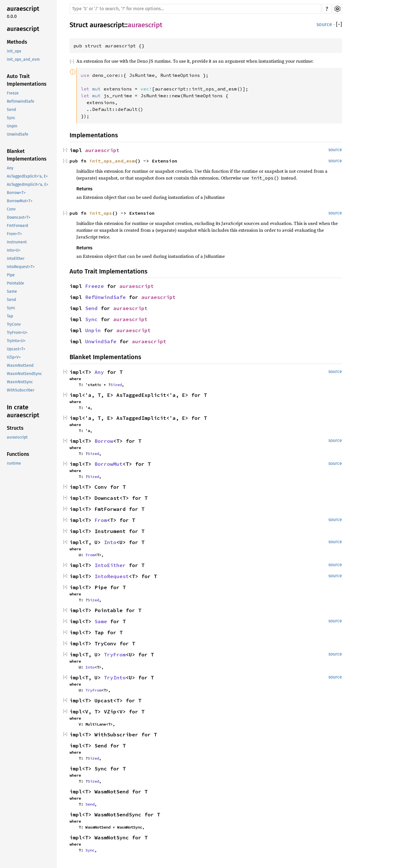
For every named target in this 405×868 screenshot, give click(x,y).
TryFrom (115, 655)
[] (339, 25)
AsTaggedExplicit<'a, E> (27, 176)
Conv (11, 209)
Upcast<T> (16, 349)
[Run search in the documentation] (195, 9)
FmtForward (17, 226)
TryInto (115, 678)
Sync (11, 118)
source (324, 24)
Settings (337, 9)
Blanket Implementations (27, 155)
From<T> (14, 234)
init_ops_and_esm (23, 59)
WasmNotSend (20, 365)
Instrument (17, 242)
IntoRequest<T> (21, 267)
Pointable (15, 283)
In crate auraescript (23, 411)
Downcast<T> (19, 217)
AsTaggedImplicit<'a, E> (28, 185)
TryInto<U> (16, 341)
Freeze (13, 93)
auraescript (23, 9)
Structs (15, 428)
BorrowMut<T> (20, 201)
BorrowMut (109, 464)
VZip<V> (14, 357)
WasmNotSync (20, 382)
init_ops (14, 51)
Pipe (11, 275)
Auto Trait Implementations (27, 80)
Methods (17, 42)
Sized (116, 385)
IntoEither (16, 259)
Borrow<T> (16, 193)
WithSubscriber (21, 390)
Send (11, 110)
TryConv (14, 324)
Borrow (104, 441)
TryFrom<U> (17, 333)
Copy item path (170, 27)
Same (12, 291)
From (101, 520)
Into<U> (14, 250)
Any (10, 168)
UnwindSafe (18, 134)
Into (110, 542)
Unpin (12, 126)
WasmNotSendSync (24, 374)
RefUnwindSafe (21, 101)
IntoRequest (112, 576)
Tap (10, 316)
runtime (14, 463)
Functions (18, 454)
